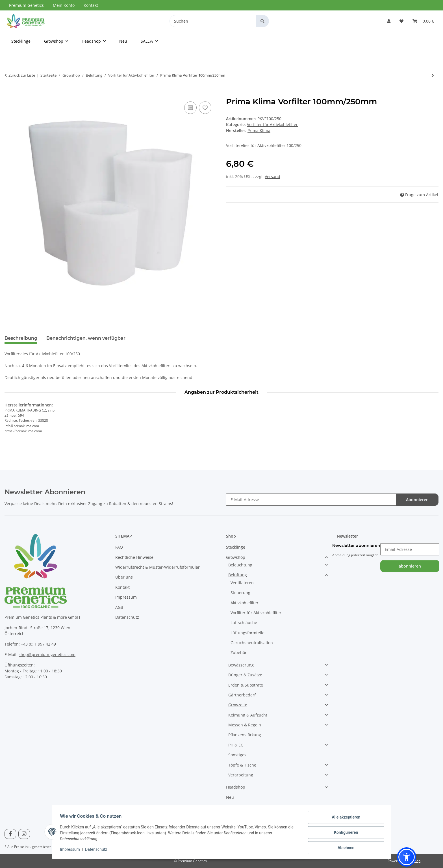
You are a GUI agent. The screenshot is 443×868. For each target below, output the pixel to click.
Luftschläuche (244, 623)
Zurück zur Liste (22, 75)
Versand (272, 177)
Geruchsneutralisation (252, 643)
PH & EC (236, 745)
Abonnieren (417, 500)
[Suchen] (213, 21)
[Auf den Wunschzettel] (205, 108)
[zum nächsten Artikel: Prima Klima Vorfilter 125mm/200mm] (433, 75)
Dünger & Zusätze (245, 675)
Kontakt (91, 5)
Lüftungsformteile (247, 633)
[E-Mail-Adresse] (311, 500)
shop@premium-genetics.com (47, 654)
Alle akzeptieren (345, 819)
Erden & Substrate (246, 685)
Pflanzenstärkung (245, 735)
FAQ (119, 547)
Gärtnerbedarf (242, 695)
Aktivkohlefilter (245, 603)
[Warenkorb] (423, 21)
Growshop (236, 557)
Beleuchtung (240, 565)
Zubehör (239, 652)
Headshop (236, 787)
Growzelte (238, 705)
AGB (119, 607)
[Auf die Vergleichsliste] (190, 108)
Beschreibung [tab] (21, 338)
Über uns (124, 577)
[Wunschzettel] (401, 21)
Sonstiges (237, 755)
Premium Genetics (26, 5)
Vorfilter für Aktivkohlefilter (272, 125)
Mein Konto (64, 5)
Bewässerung (241, 665)
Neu (230, 797)
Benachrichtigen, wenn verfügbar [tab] (86, 338)
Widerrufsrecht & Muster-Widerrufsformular (158, 567)
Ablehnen (345, 848)
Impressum (71, 850)
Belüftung (238, 575)
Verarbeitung (241, 775)
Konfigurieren (345, 833)
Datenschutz (97, 850)
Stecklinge (236, 547)
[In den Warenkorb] (9, 94)
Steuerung (240, 593)
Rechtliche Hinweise (134, 557)
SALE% (232, 807)
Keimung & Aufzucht (248, 715)
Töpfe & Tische (242, 765)
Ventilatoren (242, 583)
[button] (389, 21)
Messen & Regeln (245, 725)
